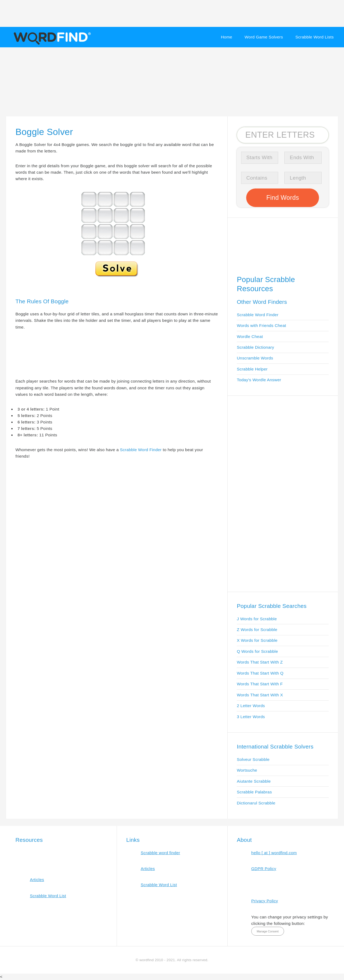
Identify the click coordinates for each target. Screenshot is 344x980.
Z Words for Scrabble (257, 630)
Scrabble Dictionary (255, 347)
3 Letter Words (251, 717)
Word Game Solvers (264, 37)
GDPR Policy (264, 869)
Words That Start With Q (260, 673)
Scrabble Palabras (254, 792)
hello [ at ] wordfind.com (274, 853)
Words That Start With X (260, 695)
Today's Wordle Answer (259, 380)
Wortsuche (247, 770)
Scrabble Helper (252, 369)
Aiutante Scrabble (254, 781)
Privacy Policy (265, 901)
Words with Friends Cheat (261, 325)
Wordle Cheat (250, 336)
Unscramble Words (255, 358)
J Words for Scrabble (257, 619)
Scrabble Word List (48, 896)
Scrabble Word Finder (141, 450)
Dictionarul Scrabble (256, 803)
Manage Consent (268, 931)
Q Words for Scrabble (257, 651)
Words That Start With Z (260, 662)
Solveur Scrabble (253, 759)
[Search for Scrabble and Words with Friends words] (283, 135)
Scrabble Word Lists (315, 37)
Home (227, 37)
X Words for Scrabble (257, 640)
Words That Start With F (260, 684)
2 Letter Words (251, 706)
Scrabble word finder (161, 853)
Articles (37, 880)
